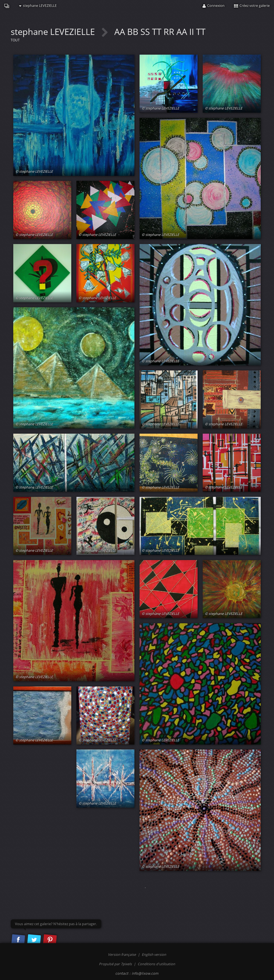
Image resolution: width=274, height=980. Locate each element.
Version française (122, 955)
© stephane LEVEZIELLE (34, 171)
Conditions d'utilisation (156, 964)
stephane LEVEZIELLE (38, 6)
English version (154, 955)
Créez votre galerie (252, 6)
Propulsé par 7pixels (115, 964)
